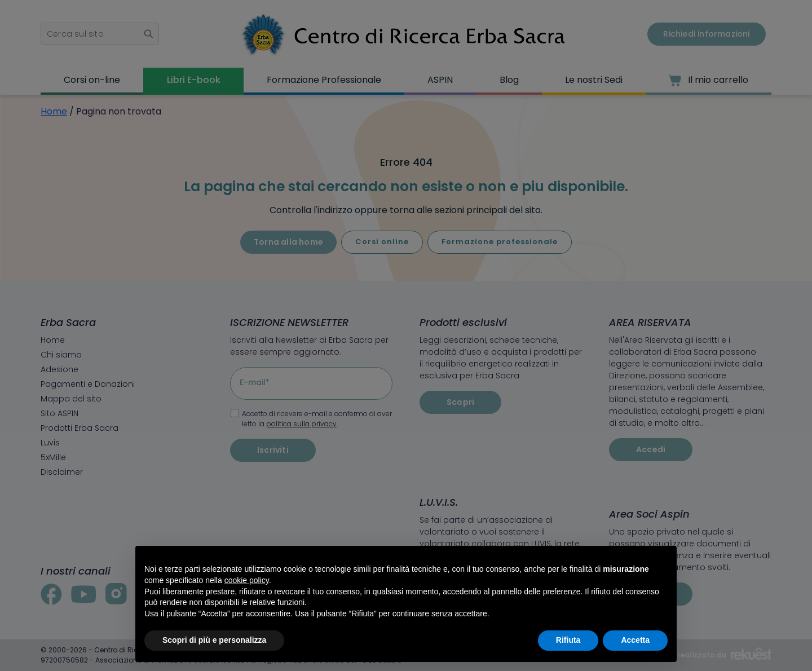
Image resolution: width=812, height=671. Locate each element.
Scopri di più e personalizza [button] (214, 640)
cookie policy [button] (247, 580)
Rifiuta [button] (568, 640)
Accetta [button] (635, 640)
